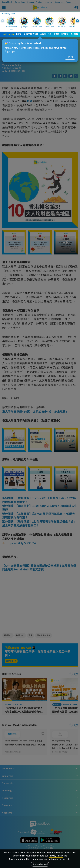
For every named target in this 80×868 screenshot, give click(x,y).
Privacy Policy (56, 856)
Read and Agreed (40, 864)
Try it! (70, 57)
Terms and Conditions (20, 859)
